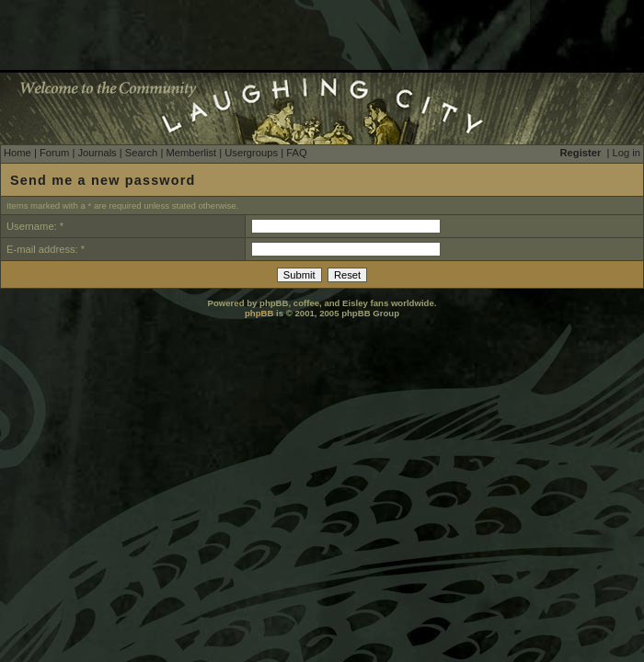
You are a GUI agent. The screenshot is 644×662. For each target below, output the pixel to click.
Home (17, 153)
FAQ (296, 153)
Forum (54, 153)
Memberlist (191, 153)
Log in (627, 153)
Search (141, 153)
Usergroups (251, 153)
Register (581, 153)
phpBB (259, 313)
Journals (97, 153)
